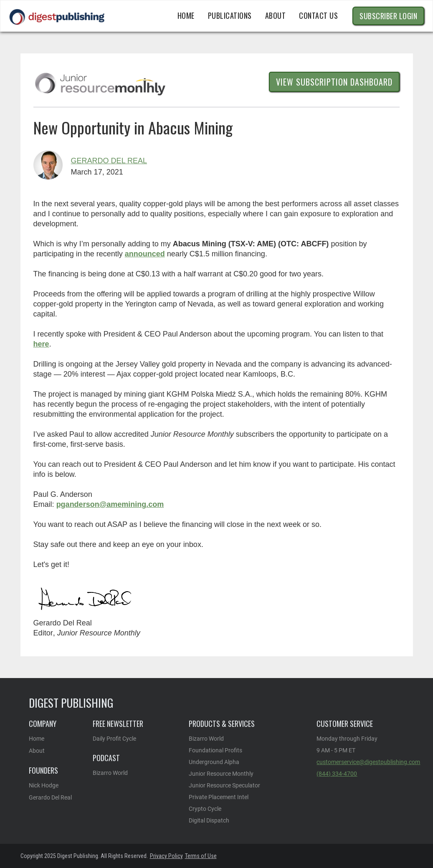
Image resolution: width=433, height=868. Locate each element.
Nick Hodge (44, 785)
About (37, 751)
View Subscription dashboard (334, 82)
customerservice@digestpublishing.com (368, 762)
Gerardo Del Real (109, 161)
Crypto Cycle (205, 809)
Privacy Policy (166, 856)
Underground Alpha (214, 762)
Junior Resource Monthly (221, 774)
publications (230, 15)
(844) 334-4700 (337, 774)
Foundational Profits (215, 750)
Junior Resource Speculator (224, 785)
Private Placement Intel (219, 797)
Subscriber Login (388, 16)
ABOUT (276, 15)
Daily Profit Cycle (114, 739)
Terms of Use (201, 856)
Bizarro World (110, 773)
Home (186, 15)
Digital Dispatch (209, 820)
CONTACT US (318, 15)
